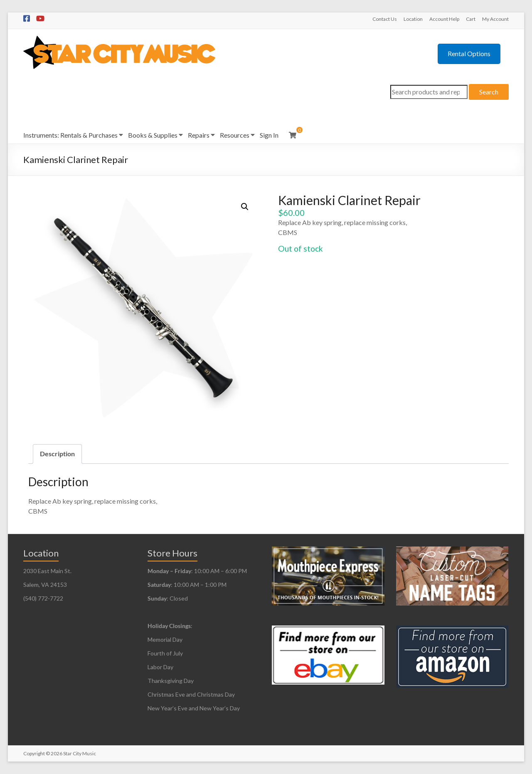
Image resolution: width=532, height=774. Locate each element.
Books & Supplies (153, 135)
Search (489, 92)
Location (413, 19)
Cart (471, 19)
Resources (235, 135)
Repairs (199, 135)
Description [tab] (57, 454)
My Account (495, 19)
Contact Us (385, 19)
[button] (245, 207)
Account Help (444, 19)
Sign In (269, 135)
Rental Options (469, 53)
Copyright (34, 753)
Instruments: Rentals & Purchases (70, 135)
